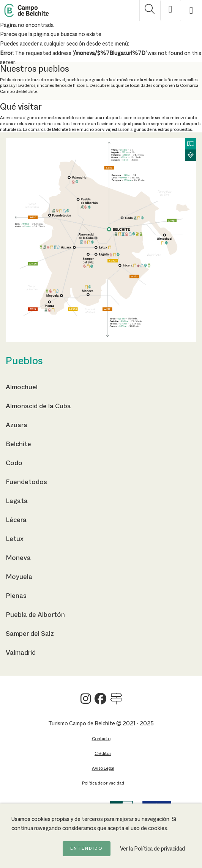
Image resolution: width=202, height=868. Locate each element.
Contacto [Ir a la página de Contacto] (101, 739)
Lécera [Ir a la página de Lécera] (16, 520)
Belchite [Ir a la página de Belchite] (18, 444)
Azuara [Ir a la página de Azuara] (17, 425)
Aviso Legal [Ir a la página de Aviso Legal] (103, 768)
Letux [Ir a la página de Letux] (15, 539)
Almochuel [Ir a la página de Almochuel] (22, 387)
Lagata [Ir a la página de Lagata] (17, 501)
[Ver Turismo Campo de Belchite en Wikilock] (116, 702)
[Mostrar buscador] (150, 10)
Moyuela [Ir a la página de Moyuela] (19, 577)
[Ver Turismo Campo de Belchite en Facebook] (100, 702)
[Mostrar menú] (192, 10)
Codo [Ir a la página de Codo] (14, 463)
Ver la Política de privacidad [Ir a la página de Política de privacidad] (152, 849)
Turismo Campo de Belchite (82, 724)
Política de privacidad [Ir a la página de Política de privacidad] (103, 783)
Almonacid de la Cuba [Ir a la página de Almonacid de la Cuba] (38, 406)
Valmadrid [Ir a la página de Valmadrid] (21, 653)
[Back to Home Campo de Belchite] (27, 10)
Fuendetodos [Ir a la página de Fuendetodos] (26, 482)
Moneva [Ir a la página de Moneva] (18, 558)
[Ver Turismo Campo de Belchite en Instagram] (86, 702)
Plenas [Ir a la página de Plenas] (16, 596)
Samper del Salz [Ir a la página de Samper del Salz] (30, 634)
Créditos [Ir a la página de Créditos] (103, 754)
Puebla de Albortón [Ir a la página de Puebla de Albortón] (35, 615)
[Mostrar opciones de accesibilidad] (171, 10)
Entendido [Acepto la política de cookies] (87, 849)
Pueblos (24, 362)
